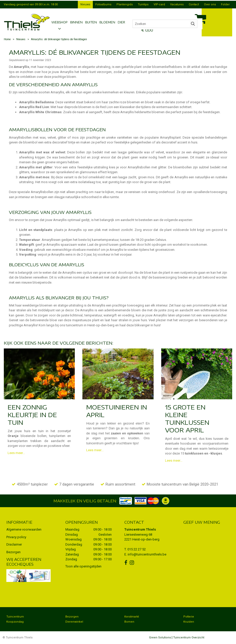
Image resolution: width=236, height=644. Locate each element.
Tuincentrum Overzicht (189, 638)
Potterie (189, 617)
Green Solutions (160, 638)
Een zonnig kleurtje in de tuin (32, 415)
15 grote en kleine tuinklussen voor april (187, 418)
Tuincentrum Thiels (140, 529)
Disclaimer (14, 544)
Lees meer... (16, 453)
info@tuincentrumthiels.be (147, 554)
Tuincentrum (15, 617)
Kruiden (189, 622)
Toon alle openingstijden (83, 566)
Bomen (129, 622)
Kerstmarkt (132, 617)
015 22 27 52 (137, 549)
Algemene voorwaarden (24, 529)
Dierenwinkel (74, 622)
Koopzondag (15, 622)
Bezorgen (13, 552)
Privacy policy (16, 537)
